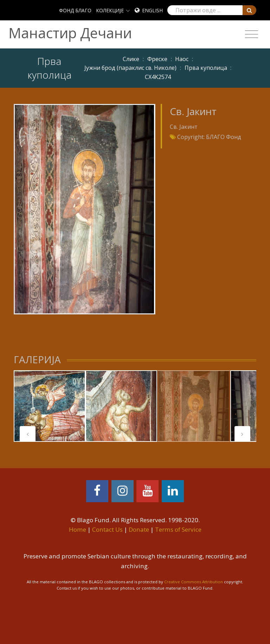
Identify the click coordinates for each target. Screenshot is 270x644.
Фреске (157, 59)
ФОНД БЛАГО (75, 10)
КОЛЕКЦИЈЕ (110, 10)
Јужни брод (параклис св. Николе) (130, 68)
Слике (131, 59)
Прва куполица (206, 68)
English (152, 10)
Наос (182, 59)
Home (78, 529)
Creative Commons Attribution (194, 582)
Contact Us (107, 529)
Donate (139, 529)
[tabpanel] (50, 406)
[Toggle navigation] (252, 34)
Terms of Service (178, 529)
